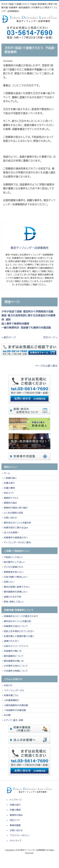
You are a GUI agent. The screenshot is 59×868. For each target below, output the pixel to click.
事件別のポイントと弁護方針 (17, 523)
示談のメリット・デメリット (16, 646)
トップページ (16, 800)
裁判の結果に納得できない (17, 587)
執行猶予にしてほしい (14, 562)
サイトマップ (16, 841)
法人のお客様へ (11, 533)
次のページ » (50, 337)
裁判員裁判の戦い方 (14, 661)
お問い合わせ (10, 518)
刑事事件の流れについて (16, 626)
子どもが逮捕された (14, 567)
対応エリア (9, 493)
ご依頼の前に (10, 478)
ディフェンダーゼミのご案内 (17, 542)
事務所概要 (15, 825)
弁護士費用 (9, 488)
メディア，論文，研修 (13, 720)
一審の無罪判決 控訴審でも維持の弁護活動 (26, 328)
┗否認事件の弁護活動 (15, 710)
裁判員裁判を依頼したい (16, 592)
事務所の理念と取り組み (16, 508)
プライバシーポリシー (20, 835)
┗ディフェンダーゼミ (14, 690)
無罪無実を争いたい (14, 572)
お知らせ (8, 685)
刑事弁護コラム (11, 695)
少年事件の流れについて (16, 666)
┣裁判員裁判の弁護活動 (16, 705)
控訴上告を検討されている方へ (19, 631)
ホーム (7, 473)
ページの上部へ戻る (46, 366)
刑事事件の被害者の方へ (16, 538)
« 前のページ (9, 337)
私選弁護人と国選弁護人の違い (19, 636)
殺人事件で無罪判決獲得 (15, 324)
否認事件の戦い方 (13, 651)
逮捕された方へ (11, 641)
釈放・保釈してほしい (14, 602)
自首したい (9, 582)
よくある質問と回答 (13, 513)
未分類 (7, 715)
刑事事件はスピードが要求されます (21, 616)
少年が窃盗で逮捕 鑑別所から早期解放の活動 (27, 312)
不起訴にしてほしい (13, 557)
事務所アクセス (11, 498)
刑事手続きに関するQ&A (16, 528)
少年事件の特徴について (16, 671)
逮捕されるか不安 (13, 597)
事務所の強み (10, 503)
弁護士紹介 (10, 483)
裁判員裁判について (14, 656)
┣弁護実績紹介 (11, 700)
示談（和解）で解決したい (16, 577)
